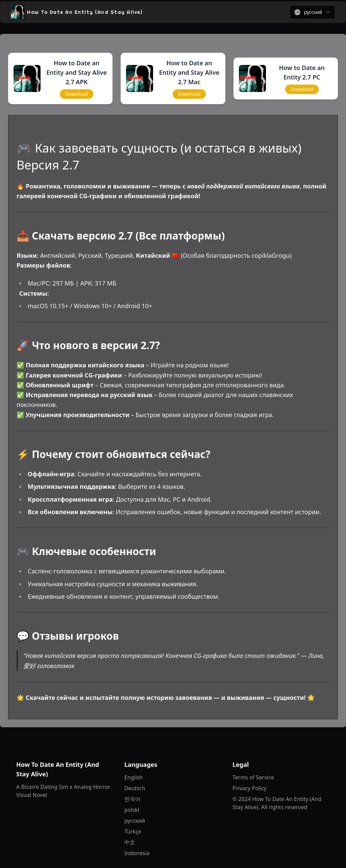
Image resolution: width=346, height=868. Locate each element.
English (133, 777)
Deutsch (135, 788)
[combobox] (312, 12)
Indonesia (137, 853)
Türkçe (133, 831)
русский (135, 821)
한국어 (132, 799)
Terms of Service (253, 777)
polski (132, 810)
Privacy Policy (250, 788)
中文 (130, 842)
